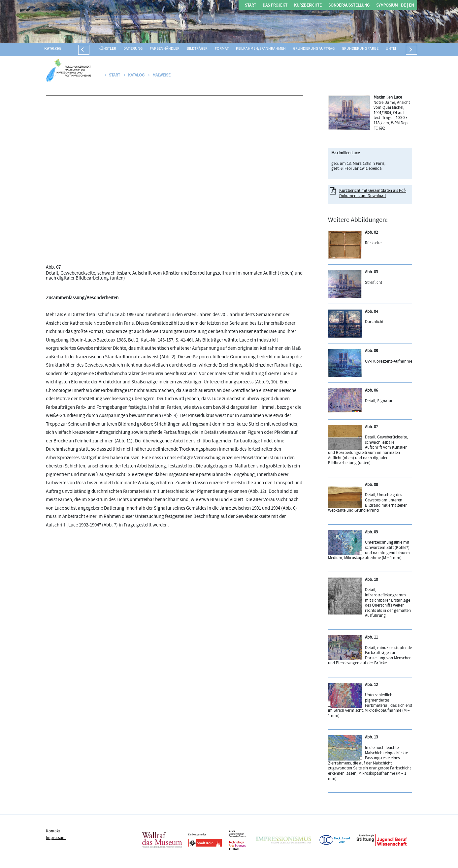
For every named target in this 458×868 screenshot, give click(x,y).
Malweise (159, 75)
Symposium (387, 6)
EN (411, 6)
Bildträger (197, 49)
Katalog (52, 49)
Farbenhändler (165, 49)
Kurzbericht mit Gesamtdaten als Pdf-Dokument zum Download (373, 194)
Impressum (56, 838)
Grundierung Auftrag (314, 49)
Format (222, 49)
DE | (404, 6)
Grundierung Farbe (360, 49)
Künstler (107, 49)
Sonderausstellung (349, 6)
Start (250, 6)
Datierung (133, 49)
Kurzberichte (308, 6)
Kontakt (53, 831)
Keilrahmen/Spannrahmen (261, 49)
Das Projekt (275, 6)
